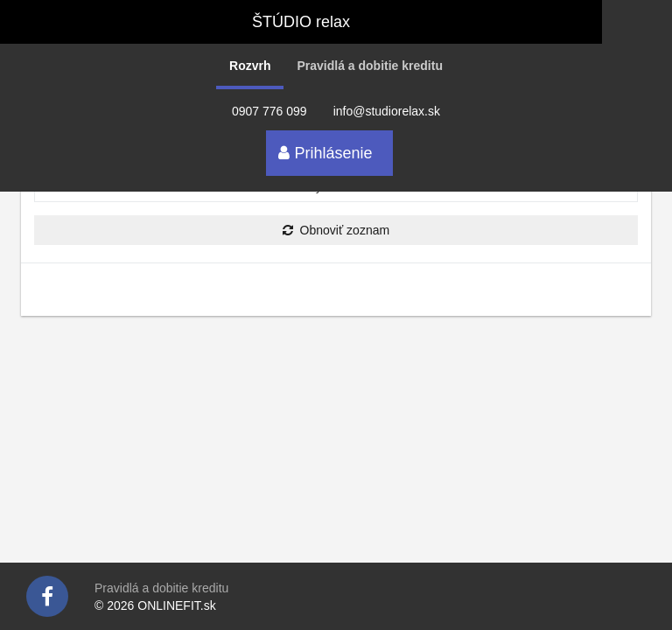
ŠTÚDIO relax (301, 22)
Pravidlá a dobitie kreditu (370, 66)
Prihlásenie (325, 153)
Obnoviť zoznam (336, 230)
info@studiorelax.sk (387, 111)
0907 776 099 (269, 111)
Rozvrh (250, 66)
